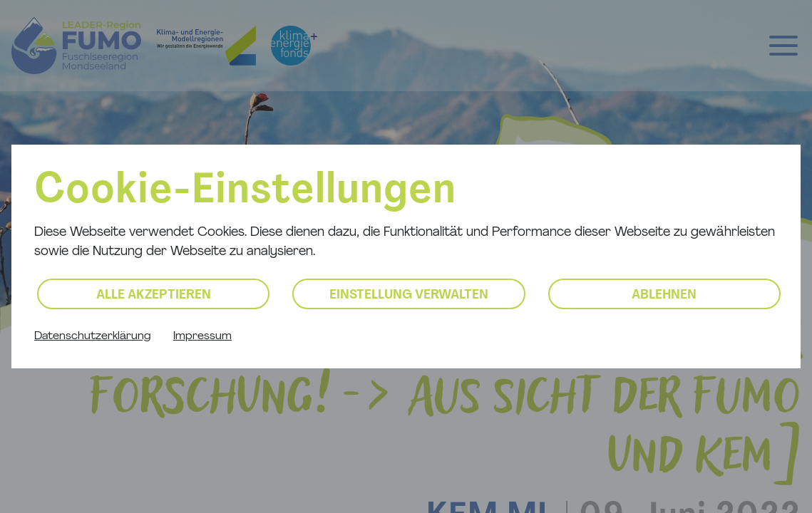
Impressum (202, 336)
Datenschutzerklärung (92, 336)
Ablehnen (664, 295)
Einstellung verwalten (409, 295)
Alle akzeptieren (154, 295)
